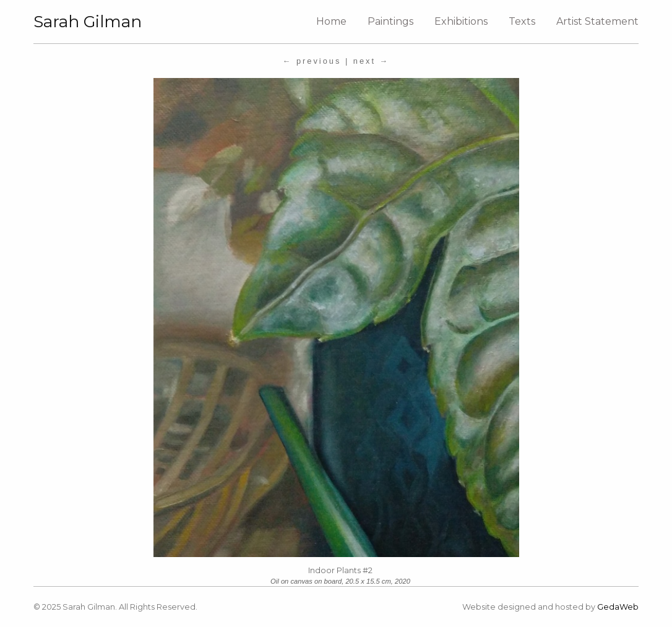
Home (331, 21)
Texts (522, 21)
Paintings (390, 21)
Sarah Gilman (88, 22)
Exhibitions (461, 21)
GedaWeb (618, 607)
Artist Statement (597, 21)
